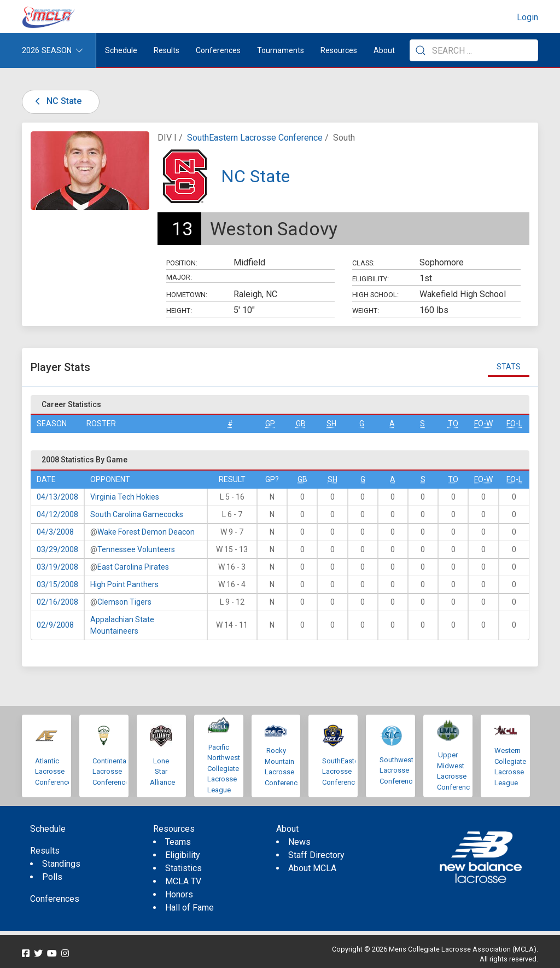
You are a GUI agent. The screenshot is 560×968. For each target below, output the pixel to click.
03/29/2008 (57, 549)
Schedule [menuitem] (121, 50)
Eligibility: (371, 279)
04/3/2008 (55, 532)
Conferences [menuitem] (55, 899)
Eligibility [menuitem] (183, 855)
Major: (179, 277)
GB (301, 424)
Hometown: (187, 295)
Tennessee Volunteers (136, 549)
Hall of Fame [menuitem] (189, 908)
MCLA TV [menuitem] (183, 881)
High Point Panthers (124, 584)
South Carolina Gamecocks (137, 514)
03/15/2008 (57, 584)
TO (453, 424)
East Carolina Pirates (133, 567)
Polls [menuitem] (52, 877)
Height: (179, 311)
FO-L (514, 424)
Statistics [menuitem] (183, 868)
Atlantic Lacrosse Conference (53, 772)
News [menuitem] (299, 842)
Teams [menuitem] (178, 842)
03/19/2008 (57, 567)
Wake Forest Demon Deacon (146, 532)
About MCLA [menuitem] (312, 868)
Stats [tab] (509, 367)
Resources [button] (339, 50)
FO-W (483, 424)
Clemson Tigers (124, 602)
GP (270, 424)
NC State (56, 101)
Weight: (366, 311)
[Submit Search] (421, 50)
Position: (182, 263)
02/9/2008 (55, 625)
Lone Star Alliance (162, 772)
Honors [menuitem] (179, 894)
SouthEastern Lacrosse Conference (255, 138)
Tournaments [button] (281, 50)
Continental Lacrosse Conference (111, 772)
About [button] (384, 50)
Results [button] (167, 50)
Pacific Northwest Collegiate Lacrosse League (224, 769)
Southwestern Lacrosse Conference (401, 770)
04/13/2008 (57, 497)
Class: (363, 263)
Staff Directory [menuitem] (316, 855)
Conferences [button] (218, 50)
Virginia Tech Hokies (125, 497)
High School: (375, 295)
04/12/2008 (57, 514)
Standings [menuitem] (61, 864)
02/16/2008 (57, 602)
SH (331, 424)
